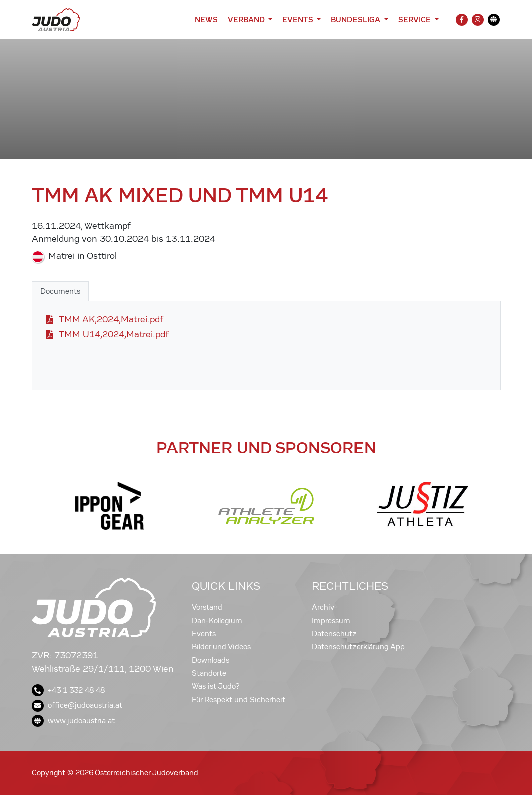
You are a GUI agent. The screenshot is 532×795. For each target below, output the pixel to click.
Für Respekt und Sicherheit (238, 700)
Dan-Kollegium (217, 621)
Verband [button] (247, 19)
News (206, 19)
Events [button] (299, 19)
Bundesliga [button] (357, 19)
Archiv (323, 607)
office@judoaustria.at (77, 705)
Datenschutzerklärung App (358, 647)
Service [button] (415, 19)
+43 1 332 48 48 (68, 690)
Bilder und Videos (221, 647)
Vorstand (207, 607)
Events (204, 634)
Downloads (210, 660)
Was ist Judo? (216, 686)
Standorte (209, 673)
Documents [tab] (60, 291)
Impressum (331, 621)
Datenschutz (334, 634)
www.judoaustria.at (73, 721)
